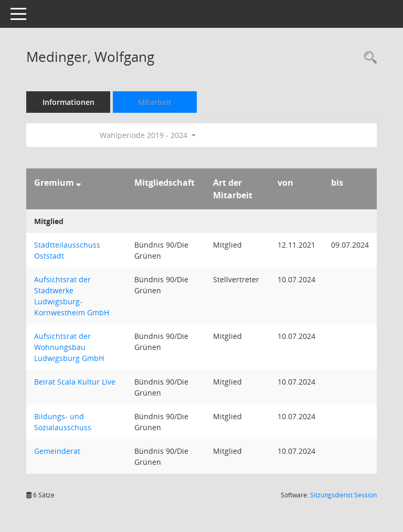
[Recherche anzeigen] (368, 58)
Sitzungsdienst (343, 495)
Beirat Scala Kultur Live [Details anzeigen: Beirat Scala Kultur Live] (75, 382)
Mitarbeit (155, 102)
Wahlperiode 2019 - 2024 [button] (148, 135)
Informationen (68, 102)
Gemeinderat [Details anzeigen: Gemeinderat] (57, 451)
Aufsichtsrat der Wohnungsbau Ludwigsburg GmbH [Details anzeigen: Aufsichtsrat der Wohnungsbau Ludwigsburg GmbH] (69, 347)
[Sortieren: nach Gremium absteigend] (78, 183)
